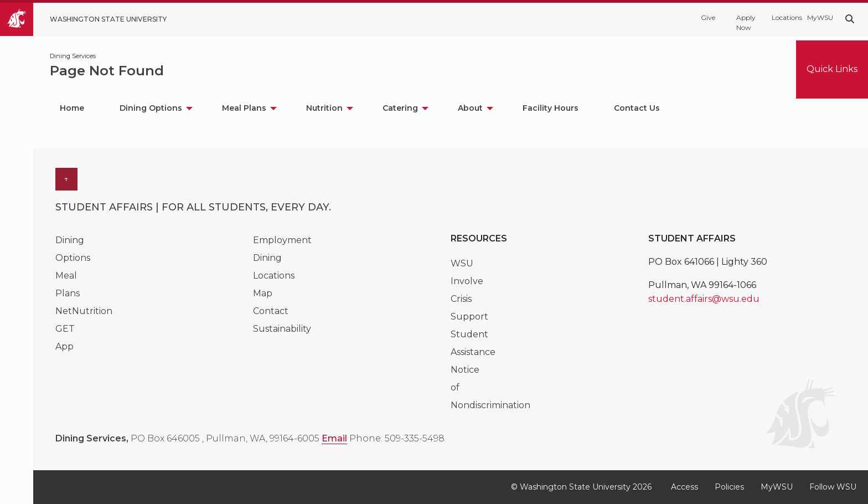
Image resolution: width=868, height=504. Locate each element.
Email (334, 438)
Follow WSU (833, 487)
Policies (729, 487)
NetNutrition (84, 311)
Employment (282, 240)
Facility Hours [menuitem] (551, 108)
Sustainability (282, 329)
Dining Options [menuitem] (151, 108)
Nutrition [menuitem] (324, 108)
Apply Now (746, 22)
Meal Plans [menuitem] (244, 108)
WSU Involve (467, 272)
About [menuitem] (470, 108)
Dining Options (73, 249)
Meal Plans (68, 284)
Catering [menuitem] (400, 108)
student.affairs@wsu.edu (704, 299)
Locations (784, 17)
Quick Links (832, 69)
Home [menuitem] (72, 108)
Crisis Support (469, 308)
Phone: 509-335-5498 (397, 438)
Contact (271, 311)
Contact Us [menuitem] (637, 108)
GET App (65, 338)
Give (708, 17)
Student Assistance (473, 343)
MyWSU (819, 17)
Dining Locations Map (274, 276)
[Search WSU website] (850, 19)
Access (684, 487)
